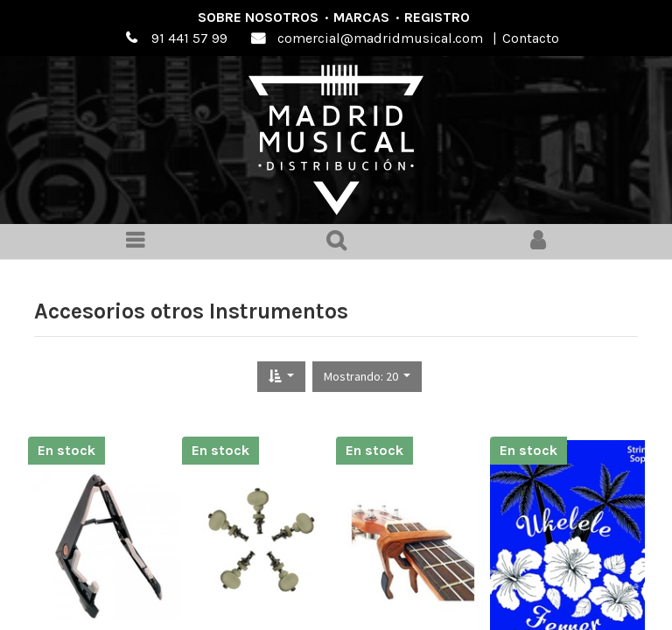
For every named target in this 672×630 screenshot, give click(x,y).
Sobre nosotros (258, 17)
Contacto (531, 38)
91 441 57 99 (189, 38)
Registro (437, 17)
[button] (281, 377)
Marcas (361, 17)
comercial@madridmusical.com (380, 38)
